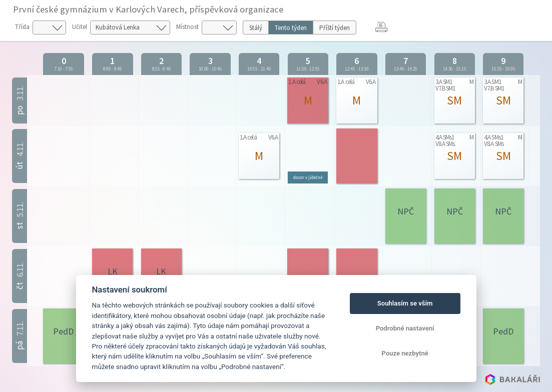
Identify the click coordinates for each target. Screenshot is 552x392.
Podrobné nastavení (405, 328)
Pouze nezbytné (405, 353)
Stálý (256, 28)
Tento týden (291, 28)
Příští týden (335, 28)
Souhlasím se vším (405, 303)
